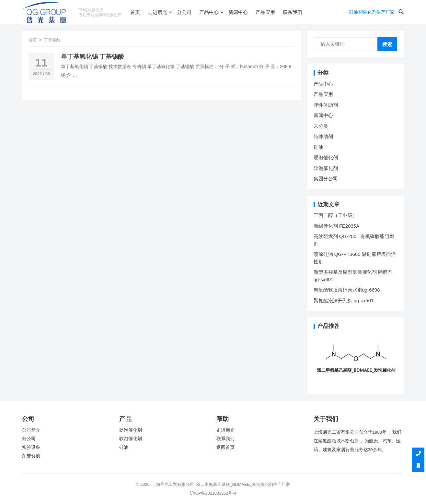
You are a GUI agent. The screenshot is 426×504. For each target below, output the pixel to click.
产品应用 (265, 12)
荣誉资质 (31, 456)
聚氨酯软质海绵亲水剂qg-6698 (347, 290)
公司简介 (31, 430)
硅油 (318, 147)
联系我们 (293, 12)
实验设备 (31, 447)
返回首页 (225, 447)
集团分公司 (326, 179)
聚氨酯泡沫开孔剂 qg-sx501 (344, 300)
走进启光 (157, 12)
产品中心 (209, 12)
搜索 (387, 44)
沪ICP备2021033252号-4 (213, 493)
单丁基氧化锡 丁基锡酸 (92, 57)
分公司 (184, 12)
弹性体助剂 (326, 105)
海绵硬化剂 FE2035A (337, 226)
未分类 (321, 126)
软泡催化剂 (326, 168)
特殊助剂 (323, 136)
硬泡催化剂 (326, 157)
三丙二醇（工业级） (335, 215)
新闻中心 (238, 12)
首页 (135, 12)
